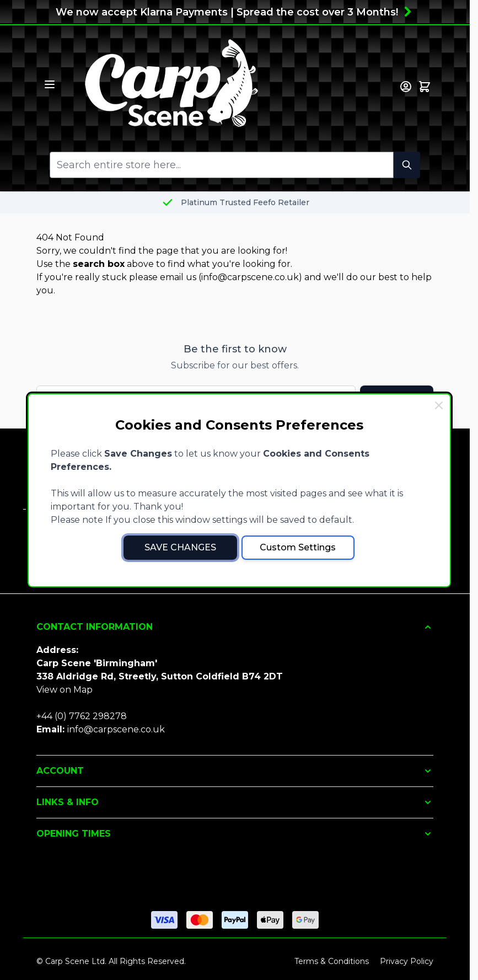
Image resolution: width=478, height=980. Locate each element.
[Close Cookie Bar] (439, 405)
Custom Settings (298, 547)
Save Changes (180, 547)
